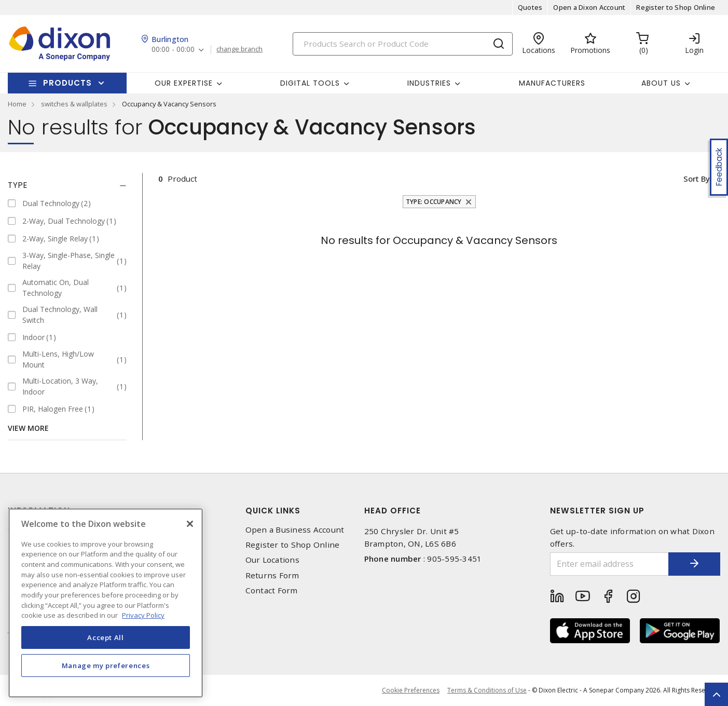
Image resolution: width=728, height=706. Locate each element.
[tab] (67, 185)
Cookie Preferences (411, 690)
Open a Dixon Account (589, 7)
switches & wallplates (74, 104)
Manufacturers (552, 83)
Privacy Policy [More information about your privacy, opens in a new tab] (143, 615)
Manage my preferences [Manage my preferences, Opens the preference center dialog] (106, 666)
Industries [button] (429, 83)
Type (18, 185)
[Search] (403, 44)
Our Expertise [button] (184, 83)
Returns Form (272, 575)
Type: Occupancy (434, 202)
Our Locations (272, 560)
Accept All (106, 637)
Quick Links (273, 511)
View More (28, 428)
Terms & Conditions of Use (487, 690)
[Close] (190, 524)
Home (17, 104)
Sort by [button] (696, 179)
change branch (239, 49)
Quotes (530, 7)
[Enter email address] (609, 564)
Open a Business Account (295, 530)
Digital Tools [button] (310, 83)
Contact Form (272, 590)
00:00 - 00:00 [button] (173, 50)
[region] (106, 603)
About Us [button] (661, 83)
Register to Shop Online (676, 7)
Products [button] (67, 83)
